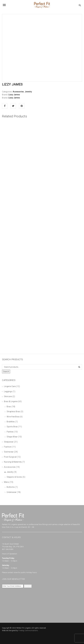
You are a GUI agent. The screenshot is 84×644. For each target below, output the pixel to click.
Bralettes (11, 422)
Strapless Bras (13, 412)
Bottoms (11, 487)
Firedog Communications (28, 631)
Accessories (18, 92)
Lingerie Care (10, 386)
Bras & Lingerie (11, 401)
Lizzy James (14, 95)
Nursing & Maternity (13, 462)
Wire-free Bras (13, 417)
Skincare (8, 396)
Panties (10, 432)
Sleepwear (9, 442)
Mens (6, 482)
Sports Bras (12, 427)
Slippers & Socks (14, 477)
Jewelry (28, 92)
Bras (9, 407)
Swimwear (9, 452)
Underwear (12, 492)
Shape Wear (12, 437)
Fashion (8, 447)
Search (6, 372)
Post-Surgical (10, 457)
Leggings (8, 391)
